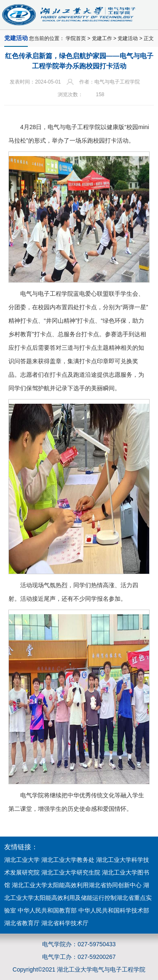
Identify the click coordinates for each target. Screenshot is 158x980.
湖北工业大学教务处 (68, 860)
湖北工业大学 (22, 860)
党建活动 (128, 38)
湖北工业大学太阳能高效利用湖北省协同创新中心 (77, 885)
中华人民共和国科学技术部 (114, 910)
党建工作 (102, 38)
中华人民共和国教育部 (47, 910)
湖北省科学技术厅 (65, 923)
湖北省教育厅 (22, 923)
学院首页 (76, 38)
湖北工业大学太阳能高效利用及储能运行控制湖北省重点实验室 (78, 898)
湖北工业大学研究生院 (71, 872)
